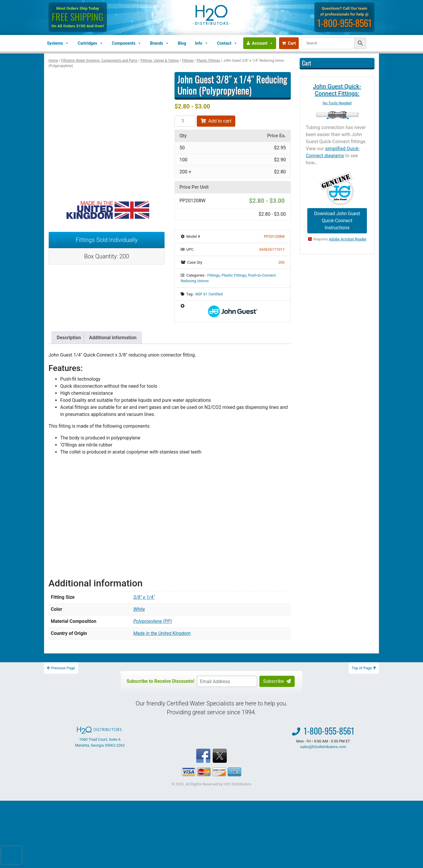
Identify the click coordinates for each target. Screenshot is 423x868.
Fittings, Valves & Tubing (160, 61)
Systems (58, 43)
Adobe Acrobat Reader (348, 239)
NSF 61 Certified (209, 294)
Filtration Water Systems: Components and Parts (99, 61)
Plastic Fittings (208, 61)
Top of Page (364, 668)
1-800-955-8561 (344, 23)
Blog (182, 43)
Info (202, 43)
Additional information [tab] (113, 338)
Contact (227, 43)
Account (263, 43)
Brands (160, 43)
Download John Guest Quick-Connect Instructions (337, 221)
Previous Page (61, 668)
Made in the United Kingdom (162, 633)
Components (127, 43)
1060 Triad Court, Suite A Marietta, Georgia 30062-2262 (100, 737)
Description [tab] (69, 338)
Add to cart (216, 121)
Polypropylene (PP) (153, 621)
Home (53, 61)
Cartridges (90, 43)
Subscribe (277, 681)
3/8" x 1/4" (144, 597)
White (139, 609)
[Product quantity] (185, 121)
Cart (289, 43)
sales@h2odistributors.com (323, 747)
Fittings (188, 61)
